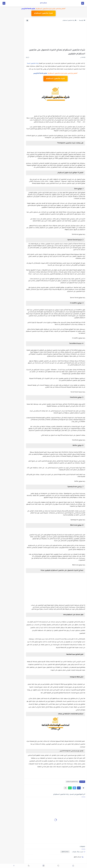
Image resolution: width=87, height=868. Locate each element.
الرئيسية (82, 20)
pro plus (43, 3)
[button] (79, 788)
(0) (28, 58)
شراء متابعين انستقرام (44, 13)
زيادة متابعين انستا (33, 64)
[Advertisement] (56, 35)
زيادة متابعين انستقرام (70, 20)
